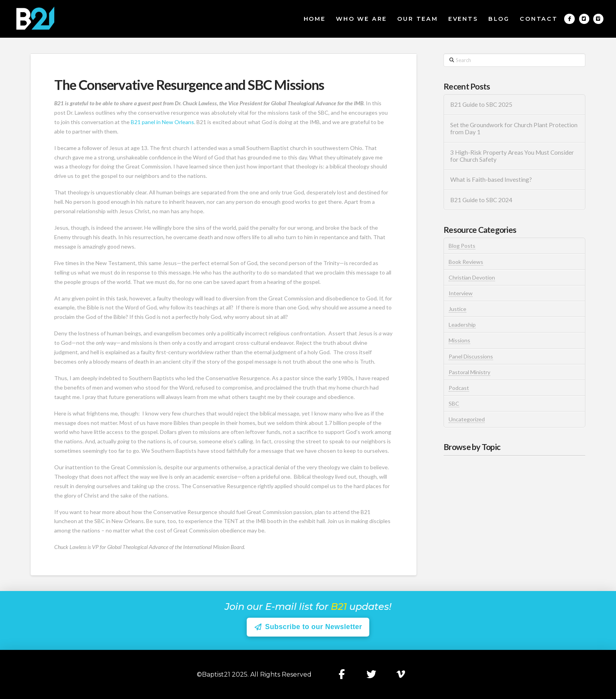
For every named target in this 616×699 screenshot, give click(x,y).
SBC (454, 403)
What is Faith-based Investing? (491, 179)
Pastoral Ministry (469, 372)
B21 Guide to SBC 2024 (481, 200)
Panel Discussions (471, 356)
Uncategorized (467, 419)
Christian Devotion (472, 277)
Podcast (459, 388)
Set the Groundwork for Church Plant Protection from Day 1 (514, 129)
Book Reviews (466, 262)
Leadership (462, 325)
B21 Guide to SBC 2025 (481, 104)
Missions (459, 340)
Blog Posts (462, 246)
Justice (457, 309)
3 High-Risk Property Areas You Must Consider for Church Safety (512, 156)
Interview (461, 293)
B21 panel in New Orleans (162, 122)
